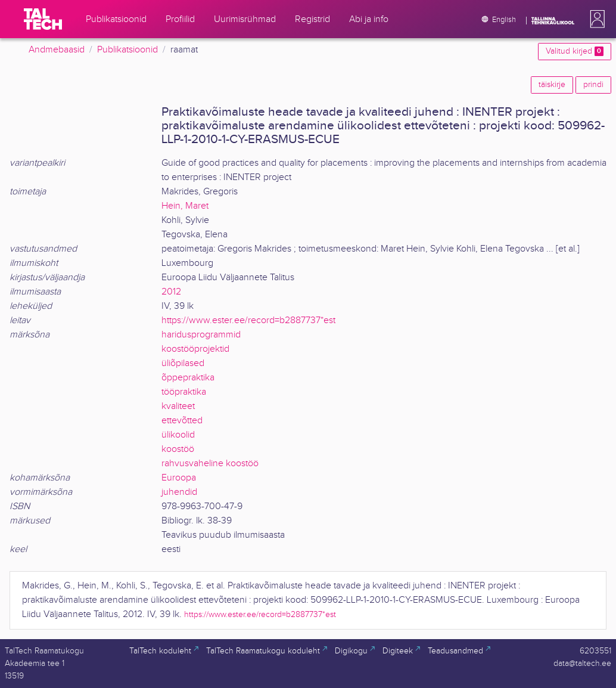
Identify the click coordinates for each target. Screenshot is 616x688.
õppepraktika (188, 378)
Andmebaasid (57, 50)
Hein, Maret (185, 206)
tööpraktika (184, 392)
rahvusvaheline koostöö (210, 464)
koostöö (178, 449)
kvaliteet (178, 406)
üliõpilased (183, 363)
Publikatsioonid (127, 50)
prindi (593, 85)
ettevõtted (182, 421)
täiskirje (552, 85)
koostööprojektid (195, 349)
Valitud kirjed (575, 51)
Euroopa (179, 478)
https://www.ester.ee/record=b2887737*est (248, 320)
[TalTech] (43, 19)
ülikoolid (178, 435)
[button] (595, 19)
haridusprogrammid (201, 335)
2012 (171, 292)
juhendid (179, 492)
